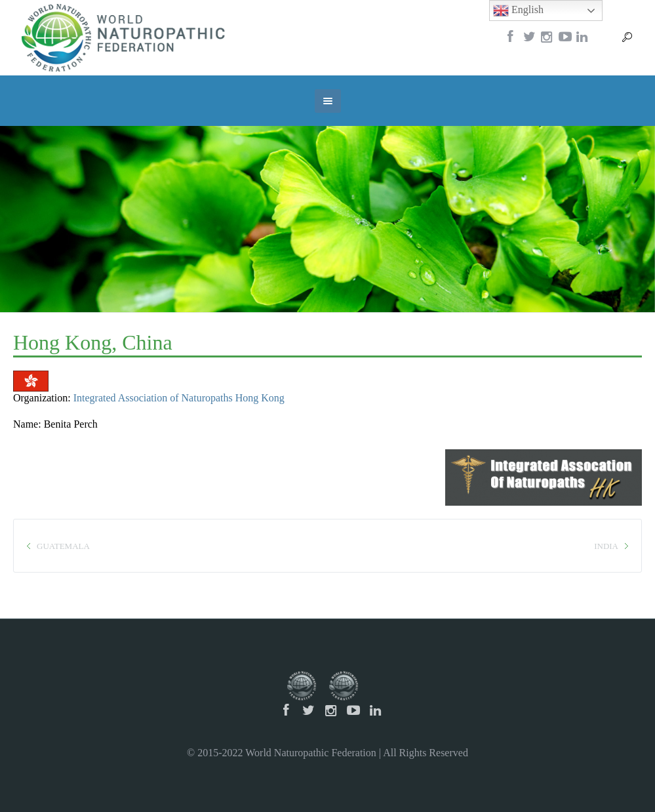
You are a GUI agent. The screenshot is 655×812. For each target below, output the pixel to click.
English (518, 10)
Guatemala (63, 546)
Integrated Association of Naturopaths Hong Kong (179, 398)
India (606, 546)
